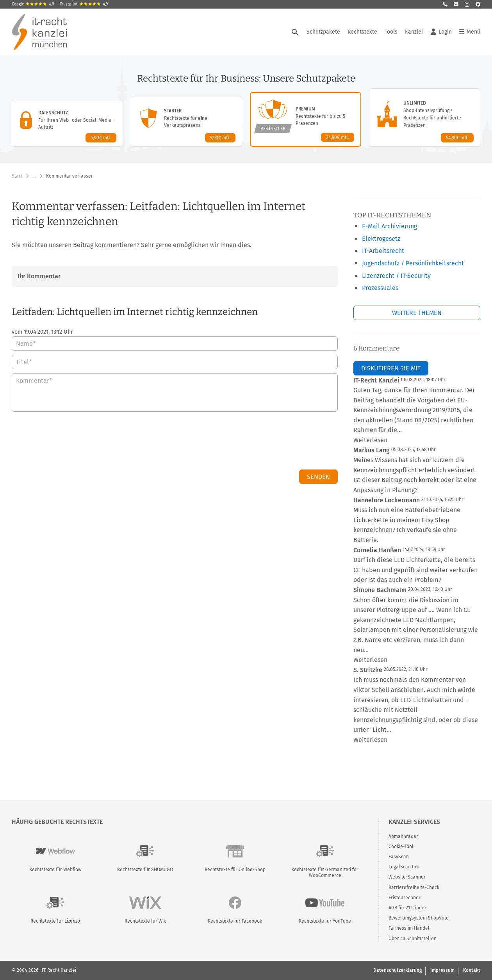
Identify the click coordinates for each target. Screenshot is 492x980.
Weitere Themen (417, 313)
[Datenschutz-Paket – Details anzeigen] (67, 123)
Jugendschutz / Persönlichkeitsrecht (413, 263)
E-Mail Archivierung (389, 226)
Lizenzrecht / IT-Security (396, 276)
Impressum (442, 970)
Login (441, 32)
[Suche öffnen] (295, 32)
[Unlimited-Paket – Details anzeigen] (425, 117)
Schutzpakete (323, 32)
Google (33, 4)
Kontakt (472, 970)
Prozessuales (380, 288)
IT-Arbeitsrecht (383, 251)
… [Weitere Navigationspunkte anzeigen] (34, 176)
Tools (391, 32)
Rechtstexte (362, 32)
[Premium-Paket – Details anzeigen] (306, 119)
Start (17, 176)
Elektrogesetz (381, 239)
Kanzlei (414, 32)
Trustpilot (84, 4)
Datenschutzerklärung (398, 970)
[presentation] (278, 443)
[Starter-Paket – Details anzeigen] (186, 121)
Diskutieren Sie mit (391, 368)
